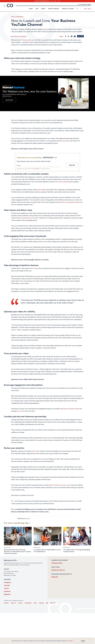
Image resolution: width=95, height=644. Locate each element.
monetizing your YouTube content (69, 409)
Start (31, 9)
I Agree (83, 641)
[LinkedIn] (72, 36)
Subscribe (72, 165)
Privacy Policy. (36, 169)
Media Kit (55, 577)
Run (37, 9)
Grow (43, 9)
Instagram (7, 582)
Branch (15, 71)
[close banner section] (92, 1)
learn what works (64, 141)
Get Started (9, 100)
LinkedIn (7, 585)
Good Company (54, 9)
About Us (13, 603)
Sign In (85, 9)
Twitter (6, 588)
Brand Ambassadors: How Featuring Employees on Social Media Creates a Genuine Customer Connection (17, 552)
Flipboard (7, 594)
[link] (77, 9)
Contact (6, 603)
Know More (70, 641)
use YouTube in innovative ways (60, 485)
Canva (21, 247)
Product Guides (68, 9)
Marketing (20, 17)
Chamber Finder (57, 563)
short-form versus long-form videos (69, 202)
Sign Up (89, 9)
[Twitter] (68, 36)
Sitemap (41, 603)
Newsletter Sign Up (58, 570)
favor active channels (62, 182)
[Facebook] (66, 36)
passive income (20, 411)
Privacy (20, 603)
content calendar (42, 190)
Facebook (7, 591)
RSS (47, 603)
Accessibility (28, 603)
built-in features (34, 268)
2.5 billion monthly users (28, 40)
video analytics (36, 451)
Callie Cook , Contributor (20, 36)
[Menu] (5, 6)
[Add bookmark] (80, 36)
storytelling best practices (28, 218)
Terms (35, 603)
